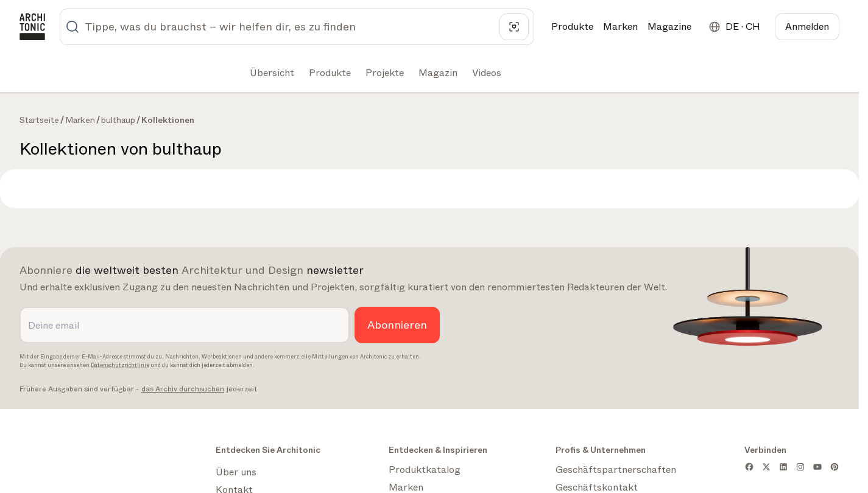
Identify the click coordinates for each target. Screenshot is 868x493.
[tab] (271, 73)
